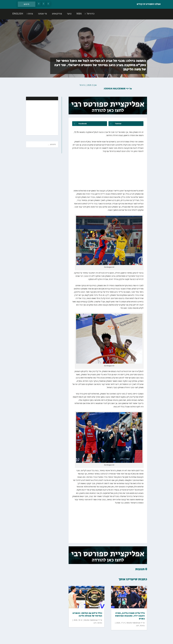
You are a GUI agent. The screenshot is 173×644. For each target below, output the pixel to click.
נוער (69, 14)
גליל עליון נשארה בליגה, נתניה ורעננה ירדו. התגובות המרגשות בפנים (130, 616)
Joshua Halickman (115, 89)
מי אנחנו (42, 14)
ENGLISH (18, 14)
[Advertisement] (41, 117)
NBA (79, 14)
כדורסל (91, 14)
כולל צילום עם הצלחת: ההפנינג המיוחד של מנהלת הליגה (87, 615)
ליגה (95, 623)
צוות (31, 14)
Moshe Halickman (91, 620)
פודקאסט (57, 14)
